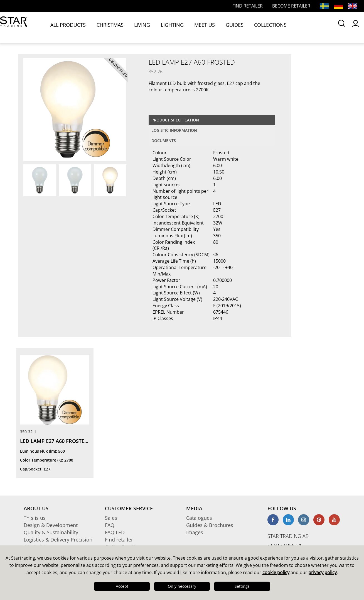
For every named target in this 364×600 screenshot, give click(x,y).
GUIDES (196, 27)
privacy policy (323, 572)
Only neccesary (182, 586)
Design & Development (51, 525)
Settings (242, 586)
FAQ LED (115, 532)
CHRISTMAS (101, 27)
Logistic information (174, 130)
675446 (221, 312)
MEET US (174, 27)
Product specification (175, 120)
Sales (111, 518)
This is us (35, 518)
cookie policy (276, 572)
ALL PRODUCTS (68, 27)
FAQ (110, 525)
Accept (122, 586)
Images (195, 532)
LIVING (126, 27)
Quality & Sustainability (51, 532)
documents (164, 141)
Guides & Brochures (210, 525)
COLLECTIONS (224, 27)
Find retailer (119, 540)
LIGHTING (149, 27)
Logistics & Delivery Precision (58, 540)
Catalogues (199, 518)
